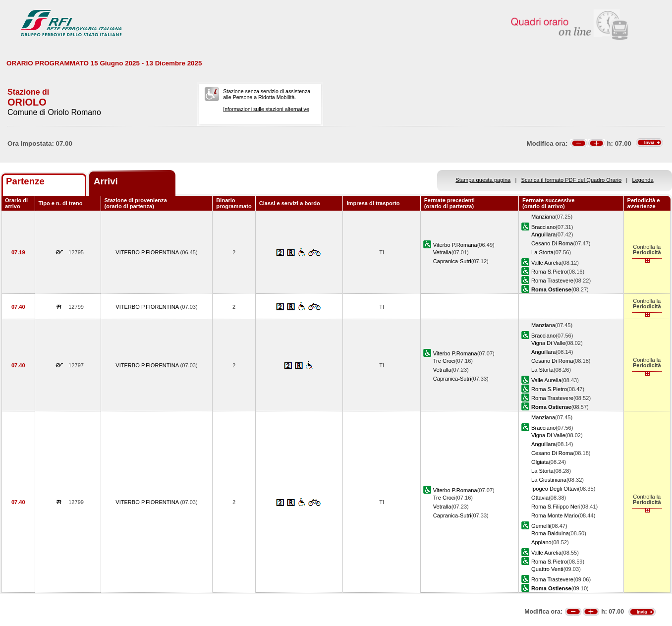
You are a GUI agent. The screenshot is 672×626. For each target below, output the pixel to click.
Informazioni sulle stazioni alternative (266, 109)
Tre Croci (444, 361)
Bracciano (543, 227)
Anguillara (543, 234)
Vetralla (442, 252)
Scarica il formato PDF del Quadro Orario (572, 180)
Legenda (643, 180)
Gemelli (541, 526)
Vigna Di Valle (548, 343)
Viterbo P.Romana (455, 245)
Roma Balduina (550, 533)
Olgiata (540, 462)
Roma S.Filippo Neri (556, 507)
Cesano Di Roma (552, 243)
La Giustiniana (549, 480)
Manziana (543, 217)
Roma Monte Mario (555, 515)
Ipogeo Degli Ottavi (555, 489)
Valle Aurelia (546, 263)
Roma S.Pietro (549, 272)
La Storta (542, 252)
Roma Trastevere (552, 281)
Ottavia (540, 498)
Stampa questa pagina (483, 180)
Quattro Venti (547, 569)
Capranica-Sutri (452, 261)
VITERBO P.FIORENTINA (148, 252)
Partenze (25, 181)
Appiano (541, 542)
